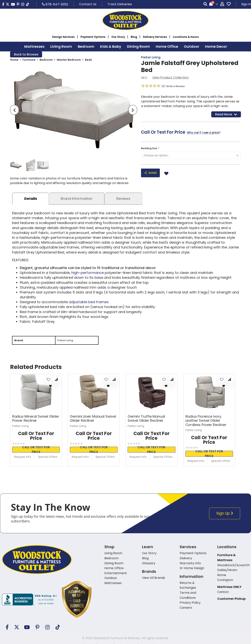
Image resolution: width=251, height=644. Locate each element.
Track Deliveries (120, 4)
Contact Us (88, 4)
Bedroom (46, 61)
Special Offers (48, 459)
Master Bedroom (69, 61)
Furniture (29, 61)
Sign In (246, 4)
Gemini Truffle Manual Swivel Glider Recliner (146, 420)
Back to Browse (26, 55)
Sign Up (225, 515)
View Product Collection (171, 78)
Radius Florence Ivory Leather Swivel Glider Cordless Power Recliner (206, 423)
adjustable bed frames (89, 303)
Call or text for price (36, 452)
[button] (48, 382)
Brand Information (77, 200)
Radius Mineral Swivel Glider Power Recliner (36, 420)
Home (14, 61)
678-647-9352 (55, 4)
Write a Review (177, 87)
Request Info (23, 459)
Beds (88, 61)
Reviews (123, 200)
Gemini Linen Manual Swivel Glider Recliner (93, 420)
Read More (226, 115)
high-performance (88, 274)
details (31, 200)
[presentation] (14, 111)
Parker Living (151, 58)
